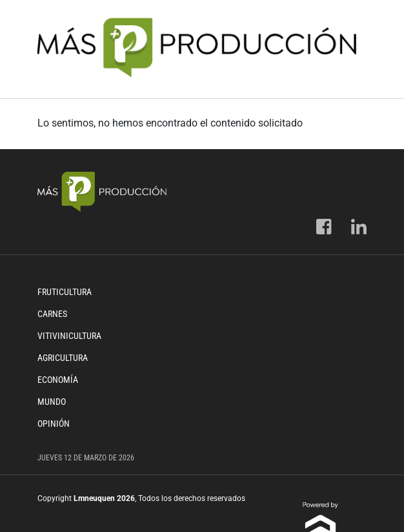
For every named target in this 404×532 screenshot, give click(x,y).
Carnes (52, 314)
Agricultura (63, 358)
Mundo (52, 402)
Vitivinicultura (69, 336)
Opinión (54, 424)
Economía (58, 380)
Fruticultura (65, 292)
